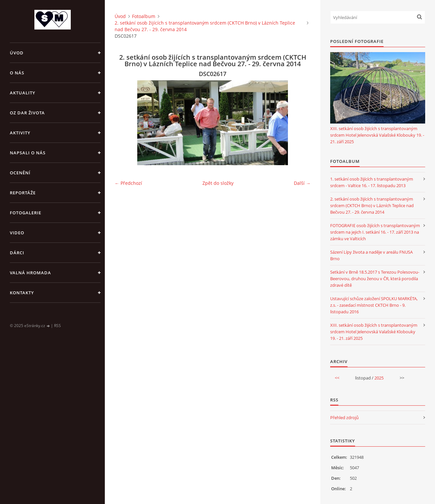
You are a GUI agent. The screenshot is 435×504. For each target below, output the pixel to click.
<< (337, 378)
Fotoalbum (144, 16)
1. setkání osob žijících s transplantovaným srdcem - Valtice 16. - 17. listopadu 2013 (372, 182)
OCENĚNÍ (20, 173)
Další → (302, 183)
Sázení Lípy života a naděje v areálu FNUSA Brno (371, 255)
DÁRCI (17, 253)
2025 (379, 378)
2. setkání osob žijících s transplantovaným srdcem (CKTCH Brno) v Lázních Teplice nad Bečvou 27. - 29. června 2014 (205, 26)
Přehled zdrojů (344, 417)
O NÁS (17, 73)
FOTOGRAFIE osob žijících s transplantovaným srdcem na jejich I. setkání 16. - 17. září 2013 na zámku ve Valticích (375, 232)
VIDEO (17, 233)
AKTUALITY (23, 93)
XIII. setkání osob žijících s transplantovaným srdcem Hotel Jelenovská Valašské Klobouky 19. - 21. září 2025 (377, 135)
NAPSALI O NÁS (28, 153)
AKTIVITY (20, 133)
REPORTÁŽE (23, 193)
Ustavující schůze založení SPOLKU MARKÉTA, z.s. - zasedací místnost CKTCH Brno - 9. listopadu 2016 (374, 305)
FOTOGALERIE (26, 213)
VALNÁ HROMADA (30, 273)
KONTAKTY (22, 293)
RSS (57, 326)
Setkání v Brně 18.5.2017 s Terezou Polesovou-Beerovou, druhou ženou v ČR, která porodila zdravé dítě (375, 279)
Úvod (17, 53)
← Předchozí (128, 183)
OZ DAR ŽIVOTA (27, 113)
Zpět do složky (218, 183)
